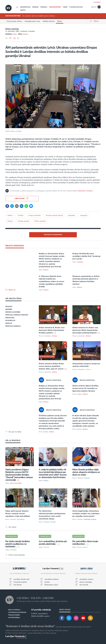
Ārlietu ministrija (12, 29)
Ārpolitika (72, 215)
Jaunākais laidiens (52, 579)
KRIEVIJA (9, 323)
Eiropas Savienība (35, 215)
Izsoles (47, 582)
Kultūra (46, 481)
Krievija (10, 221)
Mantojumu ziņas (51, 585)
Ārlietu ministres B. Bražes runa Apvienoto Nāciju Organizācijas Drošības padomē (52, 330)
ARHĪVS (23, 10)
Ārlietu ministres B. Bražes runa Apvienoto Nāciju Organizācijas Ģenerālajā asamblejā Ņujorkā (85, 330)
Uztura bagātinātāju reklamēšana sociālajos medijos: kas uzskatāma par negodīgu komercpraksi (86, 514)
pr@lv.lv (47, 616)
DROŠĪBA (9, 309)
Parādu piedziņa (82, 547)
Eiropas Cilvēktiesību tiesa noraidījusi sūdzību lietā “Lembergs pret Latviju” (87, 256)
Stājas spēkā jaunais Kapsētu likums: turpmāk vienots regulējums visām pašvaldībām (18, 514)
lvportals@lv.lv (43, 614)
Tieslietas (80, 262)
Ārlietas (26, 34)
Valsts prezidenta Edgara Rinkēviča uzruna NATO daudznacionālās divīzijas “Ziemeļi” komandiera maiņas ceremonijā (19, 475)
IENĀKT (98, 2)
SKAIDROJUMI (25, 7)
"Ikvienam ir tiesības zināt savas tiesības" (30, 626)
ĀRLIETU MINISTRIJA (15, 246)
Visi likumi (18, 585)
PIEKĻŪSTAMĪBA (14, 615)
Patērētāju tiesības (90, 519)
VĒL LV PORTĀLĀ (13, 441)
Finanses (87, 478)
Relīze (15, 34)
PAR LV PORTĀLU (14, 610)
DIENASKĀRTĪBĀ (55, 7)
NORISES (35, 7)
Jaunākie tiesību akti (21, 579)
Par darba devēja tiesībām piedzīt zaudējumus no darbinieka (18, 544)
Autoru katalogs (86, 582)
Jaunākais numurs (86, 579)
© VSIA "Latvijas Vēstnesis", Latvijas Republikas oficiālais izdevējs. (31, 633)
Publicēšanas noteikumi (85, 191)
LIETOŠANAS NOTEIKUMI (17, 612)
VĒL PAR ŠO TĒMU (14, 299)
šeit (33, 185)
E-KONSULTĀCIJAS (76, 7)
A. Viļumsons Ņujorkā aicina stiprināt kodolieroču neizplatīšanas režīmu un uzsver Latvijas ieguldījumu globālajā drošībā (52, 281)
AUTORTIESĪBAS (14, 618)
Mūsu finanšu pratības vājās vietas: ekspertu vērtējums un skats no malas (86, 472)
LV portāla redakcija (41, 610)
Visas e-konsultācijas (17, 555)
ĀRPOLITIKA (10, 318)
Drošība (21, 215)
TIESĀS (65, 7)
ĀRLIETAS (9, 307)
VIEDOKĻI (44, 7)
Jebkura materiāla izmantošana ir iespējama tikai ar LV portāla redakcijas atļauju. (37, 630)
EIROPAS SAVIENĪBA (13, 312)
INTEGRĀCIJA (10, 321)
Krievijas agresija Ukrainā (55, 215)
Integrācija (84, 215)
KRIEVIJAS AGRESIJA (13, 326)
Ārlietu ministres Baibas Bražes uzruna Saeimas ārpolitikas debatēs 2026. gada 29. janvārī (51, 366)
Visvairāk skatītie (20, 582)
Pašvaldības (21, 519)
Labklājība (13, 550)
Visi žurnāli (84, 585)
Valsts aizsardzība (16, 483)
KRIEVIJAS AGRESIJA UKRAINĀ (17, 315)
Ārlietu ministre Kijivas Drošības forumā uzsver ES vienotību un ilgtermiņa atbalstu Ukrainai (86, 388)
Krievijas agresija (23, 221)
